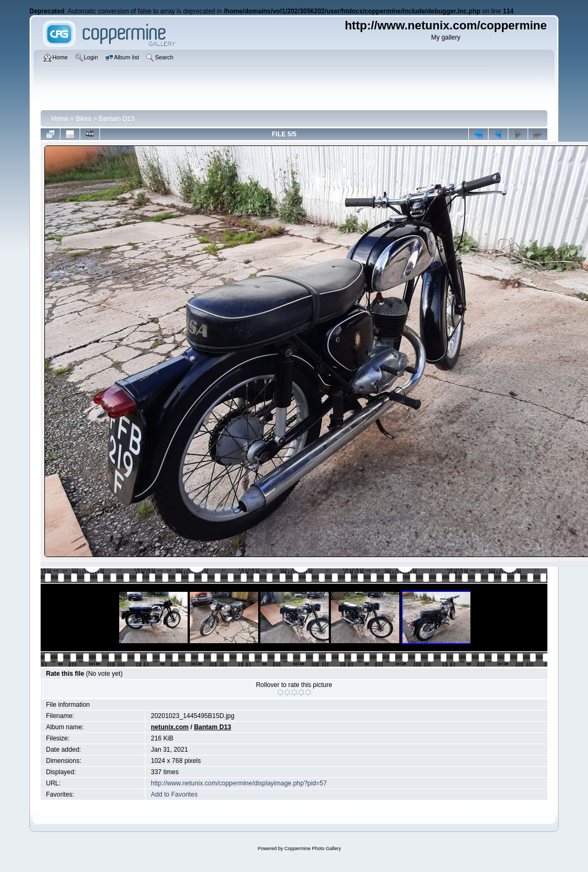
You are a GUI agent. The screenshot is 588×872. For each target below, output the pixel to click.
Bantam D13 (117, 119)
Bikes (84, 119)
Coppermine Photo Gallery (313, 848)
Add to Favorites (174, 794)
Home (60, 119)
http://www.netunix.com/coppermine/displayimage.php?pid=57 (239, 783)
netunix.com (170, 727)
